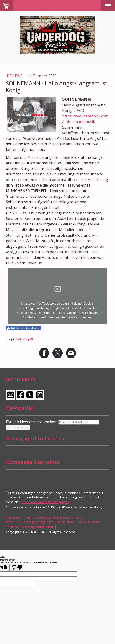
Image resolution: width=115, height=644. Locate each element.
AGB (28, 517)
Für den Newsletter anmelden (32, 422)
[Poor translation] (17, 568)
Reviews (15, 76)
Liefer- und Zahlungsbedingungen (45, 502)
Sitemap (11, 527)
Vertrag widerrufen (38, 527)
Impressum (14, 517)
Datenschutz (66, 522)
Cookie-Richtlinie (89, 522)
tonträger (25, 338)
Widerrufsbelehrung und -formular (58, 517)
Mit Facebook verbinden (24, 328)
